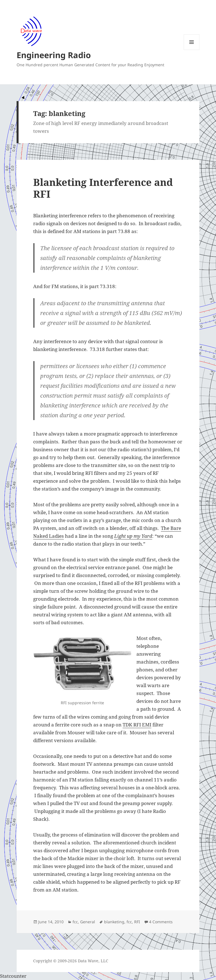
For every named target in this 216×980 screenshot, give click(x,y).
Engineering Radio (54, 55)
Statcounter (13, 976)
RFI (137, 922)
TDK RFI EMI (137, 725)
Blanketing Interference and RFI (103, 188)
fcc (75, 922)
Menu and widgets (192, 50)
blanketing (114, 922)
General (88, 922)
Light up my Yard (133, 536)
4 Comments (161, 922)
